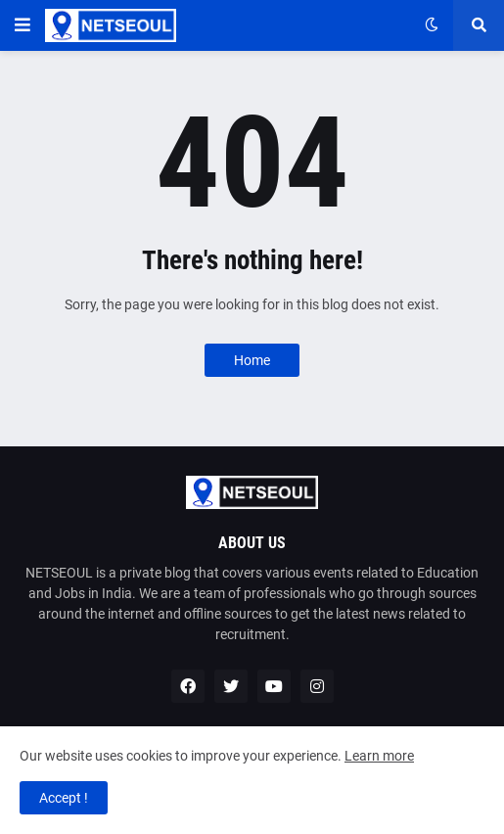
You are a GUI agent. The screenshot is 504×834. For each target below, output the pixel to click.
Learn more (379, 756)
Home (252, 360)
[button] (23, 25)
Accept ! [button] (64, 798)
